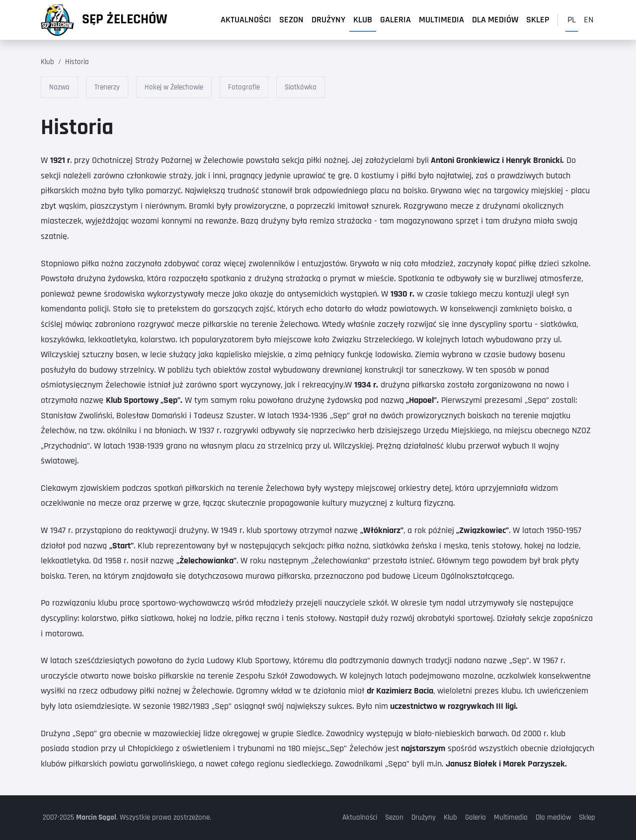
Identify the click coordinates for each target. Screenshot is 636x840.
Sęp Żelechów (125, 19)
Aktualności (246, 20)
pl (572, 20)
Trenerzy (107, 87)
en (589, 20)
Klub (363, 20)
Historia (77, 62)
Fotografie (244, 87)
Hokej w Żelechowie (174, 87)
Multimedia (441, 20)
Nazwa (59, 87)
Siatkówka (301, 87)
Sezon (291, 20)
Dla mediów (495, 20)
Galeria (396, 20)
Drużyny (328, 20)
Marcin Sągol (96, 817)
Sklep (538, 20)
